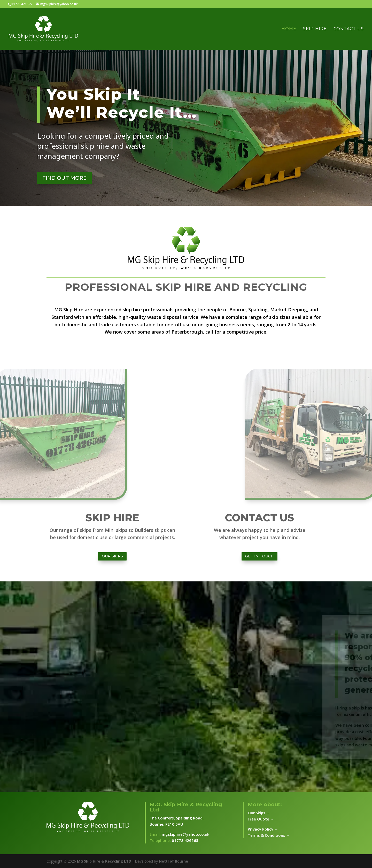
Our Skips (112, 556)
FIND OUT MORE (64, 178)
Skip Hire (315, 29)
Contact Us (349, 29)
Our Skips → (259, 813)
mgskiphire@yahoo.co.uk (185, 834)
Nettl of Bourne (173, 861)
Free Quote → (261, 819)
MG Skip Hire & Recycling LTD (104, 861)
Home (289, 29)
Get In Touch (259, 556)
